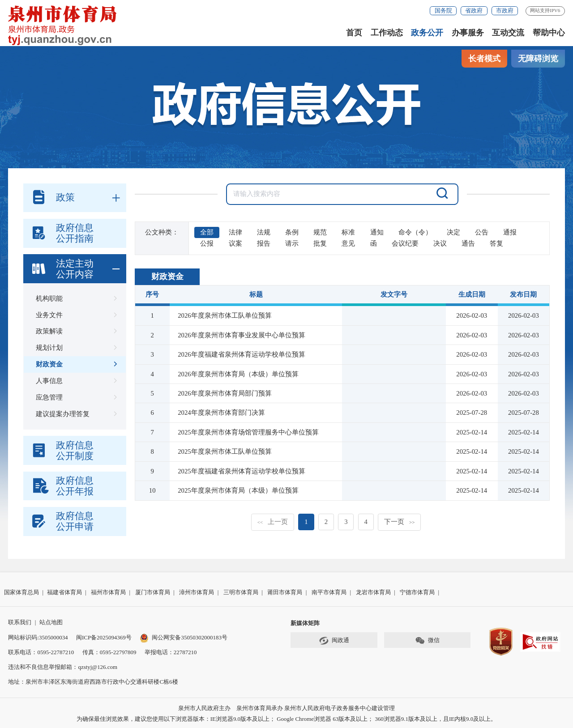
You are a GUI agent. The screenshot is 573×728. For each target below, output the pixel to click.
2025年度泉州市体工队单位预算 (225, 451)
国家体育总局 (21, 592)
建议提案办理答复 (75, 414)
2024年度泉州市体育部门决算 (221, 413)
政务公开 (427, 33)
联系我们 (20, 622)
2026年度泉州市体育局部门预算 (225, 393)
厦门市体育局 (153, 592)
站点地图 (51, 622)
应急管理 (75, 398)
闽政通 (334, 641)
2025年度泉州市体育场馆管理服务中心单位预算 (248, 432)
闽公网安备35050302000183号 (184, 637)
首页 (354, 33)
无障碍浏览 (538, 59)
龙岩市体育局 (373, 592)
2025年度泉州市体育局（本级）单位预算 (238, 490)
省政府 (474, 11)
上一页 (273, 522)
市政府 (505, 11)
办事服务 (468, 33)
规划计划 (75, 348)
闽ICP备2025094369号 (104, 637)
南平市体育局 (329, 592)
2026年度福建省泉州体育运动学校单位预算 (242, 354)
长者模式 (484, 59)
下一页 (400, 522)
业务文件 (75, 315)
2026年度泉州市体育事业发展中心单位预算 (242, 335)
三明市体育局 (241, 592)
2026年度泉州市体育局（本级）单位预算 (238, 374)
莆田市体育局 (285, 592)
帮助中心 (549, 33)
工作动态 (387, 33)
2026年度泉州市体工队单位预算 (225, 315)
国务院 (443, 11)
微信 (427, 641)
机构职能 (75, 299)
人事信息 (75, 381)
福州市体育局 (108, 592)
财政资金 (75, 364)
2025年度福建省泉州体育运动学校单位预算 (242, 471)
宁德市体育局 (417, 592)
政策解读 (75, 331)
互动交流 (508, 33)
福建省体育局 (64, 592)
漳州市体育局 (197, 592)
